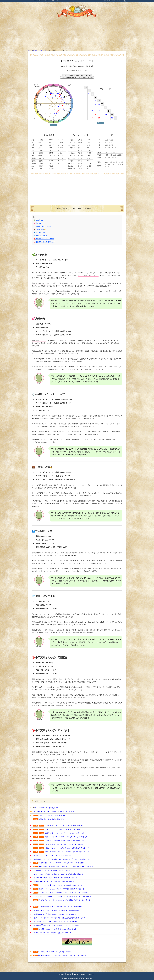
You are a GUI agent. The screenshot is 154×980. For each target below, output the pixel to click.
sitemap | (84, 974)
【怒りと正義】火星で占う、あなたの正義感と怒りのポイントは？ (53, 881)
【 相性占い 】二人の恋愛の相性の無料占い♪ (52, 815)
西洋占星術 (55, 1)
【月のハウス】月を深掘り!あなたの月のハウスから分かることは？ (65, 841)
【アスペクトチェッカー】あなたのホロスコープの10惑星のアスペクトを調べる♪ (63, 893)
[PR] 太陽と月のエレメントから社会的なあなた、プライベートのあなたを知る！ (60, 955)
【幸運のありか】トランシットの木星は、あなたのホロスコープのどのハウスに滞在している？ (62, 859)
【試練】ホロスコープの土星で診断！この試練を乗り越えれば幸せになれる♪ (57, 914)
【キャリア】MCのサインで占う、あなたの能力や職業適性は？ (64, 826)
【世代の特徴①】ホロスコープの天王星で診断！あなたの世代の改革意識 (56, 925)
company (91, 974)
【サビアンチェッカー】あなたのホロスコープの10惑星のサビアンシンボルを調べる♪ (64, 900)
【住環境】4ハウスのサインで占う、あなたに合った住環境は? (52, 855)
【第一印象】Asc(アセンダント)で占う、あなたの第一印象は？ (64, 844)
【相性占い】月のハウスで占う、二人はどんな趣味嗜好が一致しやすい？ (67, 848)
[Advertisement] (77, 35)
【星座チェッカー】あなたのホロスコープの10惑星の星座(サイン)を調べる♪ (61, 889)
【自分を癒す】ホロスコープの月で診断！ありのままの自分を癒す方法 (60, 907)
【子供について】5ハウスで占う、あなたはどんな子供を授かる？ (64, 829)
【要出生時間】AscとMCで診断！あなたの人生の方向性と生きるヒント (55, 878)
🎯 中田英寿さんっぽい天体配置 (44, 239)
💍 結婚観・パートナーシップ (43, 226)
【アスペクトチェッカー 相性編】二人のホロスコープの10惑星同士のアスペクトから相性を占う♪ (63, 896)
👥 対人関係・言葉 (40, 233)
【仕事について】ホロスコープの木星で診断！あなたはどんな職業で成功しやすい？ (59, 918)
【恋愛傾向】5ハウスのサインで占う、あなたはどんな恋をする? (64, 833)
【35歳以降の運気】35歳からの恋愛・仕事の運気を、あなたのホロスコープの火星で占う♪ (66, 867)
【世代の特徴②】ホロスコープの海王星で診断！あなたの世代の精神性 (55, 922)
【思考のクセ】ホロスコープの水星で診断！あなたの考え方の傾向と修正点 (56, 910)
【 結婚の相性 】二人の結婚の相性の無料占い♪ (52, 819)
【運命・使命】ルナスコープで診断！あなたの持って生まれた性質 (53, 812)
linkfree (76, 974)
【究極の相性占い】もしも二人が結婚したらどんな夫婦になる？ (53, 870)
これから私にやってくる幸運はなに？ (47, 808)
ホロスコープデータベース (41, 50)
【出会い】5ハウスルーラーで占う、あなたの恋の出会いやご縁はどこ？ (66, 837)
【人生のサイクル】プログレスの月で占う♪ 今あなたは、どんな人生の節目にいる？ (59, 874)
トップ (30, 50)
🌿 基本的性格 (38, 220)
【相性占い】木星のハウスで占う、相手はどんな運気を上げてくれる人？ (67, 852)
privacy (69, 974)
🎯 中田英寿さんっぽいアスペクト (44, 242)
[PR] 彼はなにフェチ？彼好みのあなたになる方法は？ (52, 952)
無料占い (47, 1)
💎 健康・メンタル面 (40, 236)
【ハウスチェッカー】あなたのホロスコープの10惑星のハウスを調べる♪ (60, 885)
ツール (63, 1)
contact (62, 974)
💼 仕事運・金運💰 (40, 229)
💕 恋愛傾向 (38, 223)
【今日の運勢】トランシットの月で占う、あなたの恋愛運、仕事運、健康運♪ (61, 863)
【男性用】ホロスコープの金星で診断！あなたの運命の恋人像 (52, 933)
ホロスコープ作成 (37, 1)
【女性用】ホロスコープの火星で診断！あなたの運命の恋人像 (57, 929)
